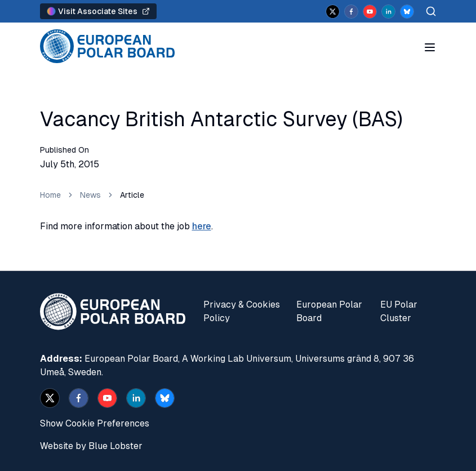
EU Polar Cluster (399, 311)
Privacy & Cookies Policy (242, 311)
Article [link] (132, 195)
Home (50, 195)
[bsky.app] (407, 12)
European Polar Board (329, 311)
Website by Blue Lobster (91, 446)
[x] (333, 12)
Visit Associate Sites (98, 11)
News (90, 195)
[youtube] (370, 12)
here (202, 226)
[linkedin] (388, 12)
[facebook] (351, 12)
